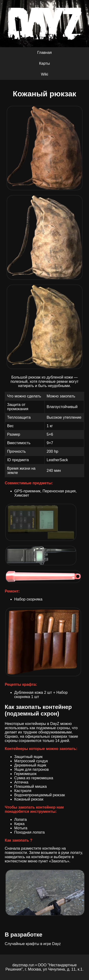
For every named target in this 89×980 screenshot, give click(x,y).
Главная (44, 53)
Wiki (44, 74)
